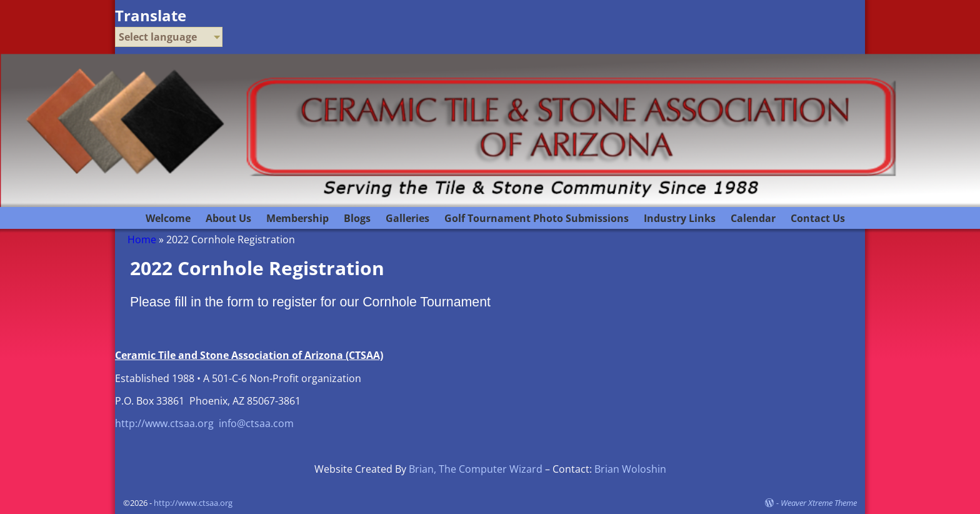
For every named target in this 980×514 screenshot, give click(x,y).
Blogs (357, 218)
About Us (228, 218)
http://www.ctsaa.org (164, 423)
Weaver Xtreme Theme (819, 503)
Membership (297, 218)
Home (142, 239)
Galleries (407, 218)
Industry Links (680, 218)
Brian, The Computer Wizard (476, 469)
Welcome (168, 218)
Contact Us (818, 218)
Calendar (753, 218)
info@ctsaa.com (256, 423)
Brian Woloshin (630, 469)
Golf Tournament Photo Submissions (537, 218)
